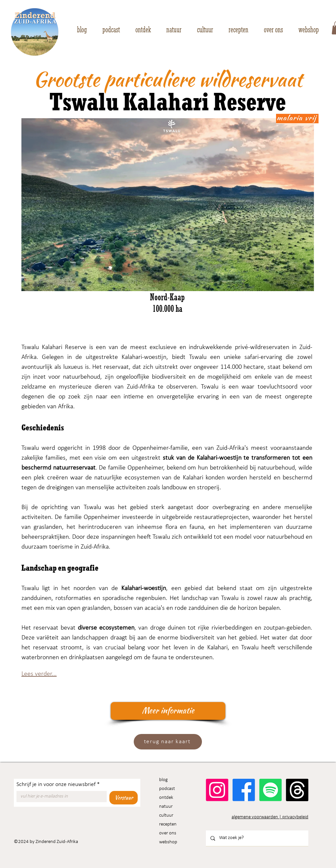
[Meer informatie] (168, 711)
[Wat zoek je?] (257, 838)
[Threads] (297, 790)
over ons (168, 833)
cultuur (166, 815)
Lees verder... (39, 674)
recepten (168, 824)
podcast (167, 789)
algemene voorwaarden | (257, 817)
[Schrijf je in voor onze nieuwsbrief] (60, 797)
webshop (168, 842)
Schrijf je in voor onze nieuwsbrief (58, 785)
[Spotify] (270, 790)
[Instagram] (217, 790)
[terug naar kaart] (168, 742)
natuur (166, 807)
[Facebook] (244, 790)
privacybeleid (295, 817)
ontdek (166, 798)
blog (163, 780)
